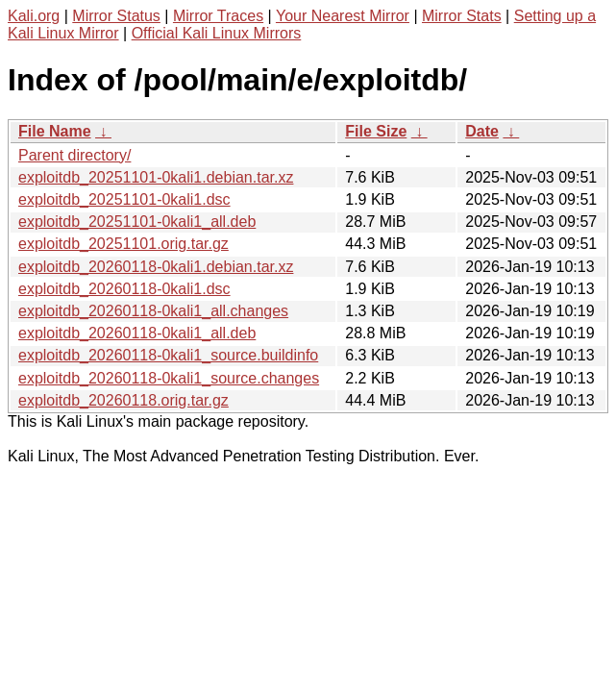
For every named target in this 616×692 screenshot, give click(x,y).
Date (482, 131)
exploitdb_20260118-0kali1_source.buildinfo (168, 355)
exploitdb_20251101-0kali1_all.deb (137, 222)
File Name (55, 131)
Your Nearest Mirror (343, 16)
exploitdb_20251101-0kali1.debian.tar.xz (156, 177)
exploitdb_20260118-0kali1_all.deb (137, 333)
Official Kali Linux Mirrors (217, 33)
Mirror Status (116, 16)
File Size (376, 131)
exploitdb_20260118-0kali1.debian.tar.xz (156, 267)
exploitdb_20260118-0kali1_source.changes (169, 378)
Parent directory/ (74, 155)
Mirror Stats (462, 16)
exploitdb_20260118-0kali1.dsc (124, 289)
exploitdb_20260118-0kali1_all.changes (153, 311)
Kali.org (34, 16)
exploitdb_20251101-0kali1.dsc (124, 199)
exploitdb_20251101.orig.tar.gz (123, 244)
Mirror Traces (218, 16)
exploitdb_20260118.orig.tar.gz (123, 400)
